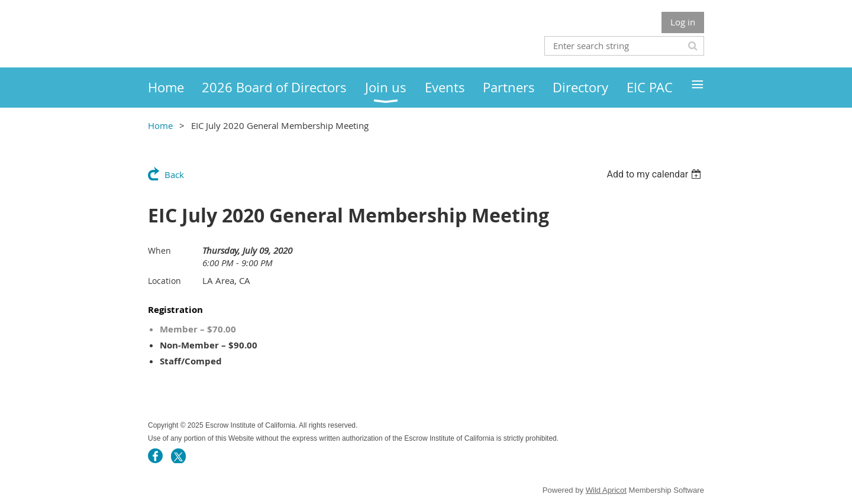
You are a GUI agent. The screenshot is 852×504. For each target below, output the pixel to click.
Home (160, 125)
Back (174, 175)
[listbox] (655, 174)
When (159, 251)
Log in (683, 22)
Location (164, 281)
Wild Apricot (606, 490)
